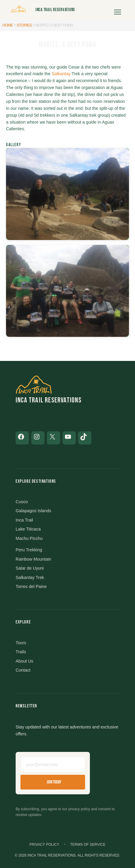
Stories (24, 25)
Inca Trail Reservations (55, 10)
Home (8, 25)
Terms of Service (88, 845)
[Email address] (53, 765)
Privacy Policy (44, 845)
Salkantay (61, 74)
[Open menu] (118, 10)
